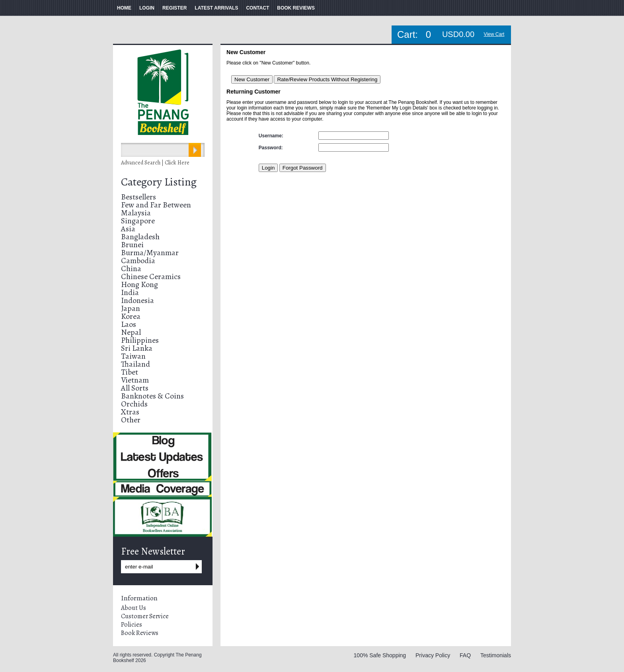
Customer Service (145, 616)
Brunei (132, 245)
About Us (134, 608)
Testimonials (496, 655)
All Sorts (135, 388)
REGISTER (175, 8)
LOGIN (147, 8)
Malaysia (136, 213)
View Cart (494, 34)
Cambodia (138, 261)
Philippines (140, 340)
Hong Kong (139, 284)
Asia (128, 229)
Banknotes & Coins (152, 396)
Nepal (131, 332)
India (130, 292)
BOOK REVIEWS (296, 8)
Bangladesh (140, 237)
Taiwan (133, 356)
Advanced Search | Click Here (155, 163)
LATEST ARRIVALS (216, 8)
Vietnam (135, 380)
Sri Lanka (137, 348)
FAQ (465, 655)
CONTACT (257, 8)
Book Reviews (140, 633)
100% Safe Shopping (380, 655)
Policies (132, 625)
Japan (131, 308)
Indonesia (137, 300)
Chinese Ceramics (151, 276)
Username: (271, 136)
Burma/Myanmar (150, 253)
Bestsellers (138, 197)
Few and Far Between (156, 205)
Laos (129, 324)
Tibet (130, 372)
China (131, 269)
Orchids (134, 404)
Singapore (138, 221)
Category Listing (159, 182)
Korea (131, 316)
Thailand (136, 364)
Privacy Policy (433, 655)
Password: (271, 148)
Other (131, 420)
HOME (124, 8)
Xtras (130, 412)
